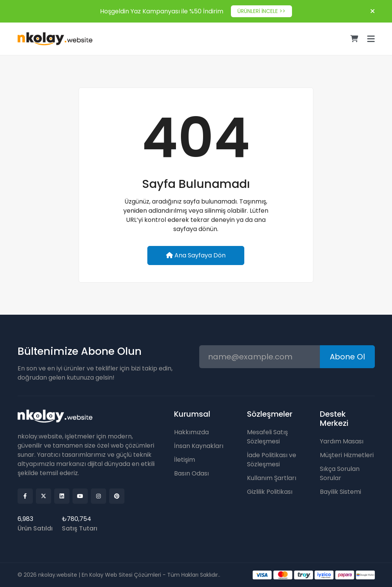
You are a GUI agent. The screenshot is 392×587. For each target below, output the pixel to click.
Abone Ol (347, 357)
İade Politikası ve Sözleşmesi (272, 460)
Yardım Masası (342, 441)
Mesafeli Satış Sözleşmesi (267, 437)
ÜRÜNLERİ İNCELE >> (261, 11)
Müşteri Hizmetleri (347, 455)
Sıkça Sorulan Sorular (340, 473)
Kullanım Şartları (272, 478)
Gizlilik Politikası (270, 492)
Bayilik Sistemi (340, 492)
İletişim (185, 460)
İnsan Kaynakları (199, 446)
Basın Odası (191, 473)
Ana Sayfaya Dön (196, 255)
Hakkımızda (191, 432)
